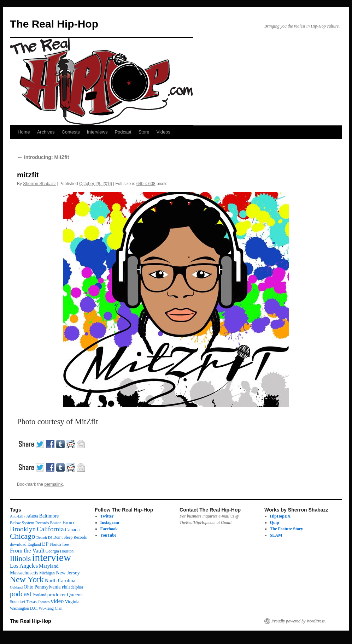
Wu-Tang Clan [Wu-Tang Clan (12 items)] (51, 608)
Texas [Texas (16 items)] (31, 602)
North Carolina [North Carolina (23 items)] (60, 580)
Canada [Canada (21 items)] (72, 530)
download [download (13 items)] (18, 544)
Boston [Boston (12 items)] (55, 523)
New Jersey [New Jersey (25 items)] (68, 573)
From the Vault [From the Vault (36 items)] (27, 551)
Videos (163, 132)
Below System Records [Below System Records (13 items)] (29, 523)
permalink (53, 484)
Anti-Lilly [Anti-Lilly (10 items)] (17, 516)
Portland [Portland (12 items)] (39, 595)
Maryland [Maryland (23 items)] (49, 566)
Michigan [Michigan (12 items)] (47, 573)
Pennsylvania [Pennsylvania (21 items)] (47, 587)
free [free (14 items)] (66, 544)
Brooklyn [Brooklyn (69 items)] (23, 529)
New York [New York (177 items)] (27, 579)
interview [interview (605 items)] (51, 557)
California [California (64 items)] (50, 529)
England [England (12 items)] (34, 544)
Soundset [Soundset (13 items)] (17, 602)
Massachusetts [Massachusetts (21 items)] (24, 573)
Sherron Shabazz (39, 184)
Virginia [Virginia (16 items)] (72, 602)
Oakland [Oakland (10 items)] (16, 587)
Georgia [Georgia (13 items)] (52, 551)
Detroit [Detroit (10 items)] (42, 537)
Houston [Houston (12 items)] (67, 551)
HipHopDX (280, 516)
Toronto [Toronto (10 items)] (44, 602)
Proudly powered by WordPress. (299, 621)
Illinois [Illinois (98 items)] (20, 559)
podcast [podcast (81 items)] (21, 594)
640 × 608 (146, 184)
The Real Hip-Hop (54, 24)
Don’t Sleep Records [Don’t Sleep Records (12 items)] (70, 537)
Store (144, 132)
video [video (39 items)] (57, 601)
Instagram (110, 522)
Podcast (123, 132)
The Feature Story (287, 529)
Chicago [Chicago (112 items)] (23, 536)
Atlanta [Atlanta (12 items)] (32, 516)
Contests (71, 132)
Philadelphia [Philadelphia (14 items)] (72, 587)
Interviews (97, 132)
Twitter (107, 516)
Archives (46, 132)
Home (24, 132)
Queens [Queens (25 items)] (75, 595)
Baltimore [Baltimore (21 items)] (49, 516)
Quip (275, 522)
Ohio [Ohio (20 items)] (28, 587)
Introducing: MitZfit (43, 157)
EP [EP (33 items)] (45, 544)
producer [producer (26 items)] (57, 595)
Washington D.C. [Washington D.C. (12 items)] (24, 608)
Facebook (109, 529)
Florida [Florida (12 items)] (55, 544)
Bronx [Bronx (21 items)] (69, 523)
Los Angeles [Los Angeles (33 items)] (24, 566)
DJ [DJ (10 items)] (50, 537)
